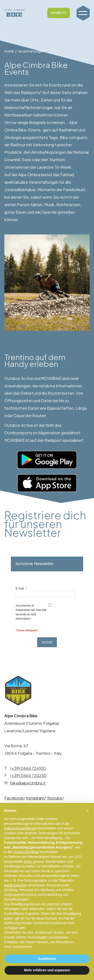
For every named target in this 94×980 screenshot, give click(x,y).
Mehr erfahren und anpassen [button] (47, 970)
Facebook (14, 798)
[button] (88, 811)
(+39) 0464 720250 (28, 775)
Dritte (28, 862)
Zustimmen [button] (47, 959)
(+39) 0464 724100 (28, 768)
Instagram (35, 798)
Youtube (54, 798)
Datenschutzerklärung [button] (20, 828)
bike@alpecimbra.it (28, 783)
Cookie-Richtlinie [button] (26, 852)
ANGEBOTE (58, 13)
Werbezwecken (15, 885)
